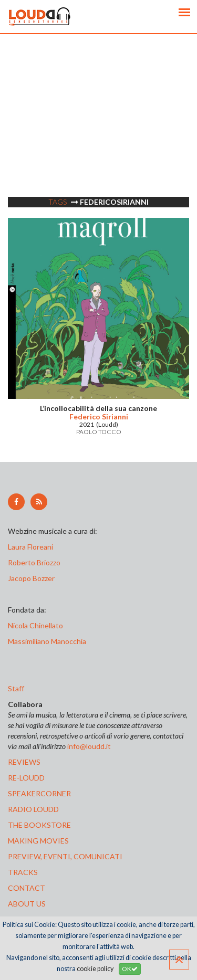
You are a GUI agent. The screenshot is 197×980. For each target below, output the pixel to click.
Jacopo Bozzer (31, 578)
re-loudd (26, 778)
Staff (16, 688)
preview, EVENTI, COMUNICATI (65, 856)
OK (130, 969)
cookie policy (95, 969)
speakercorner (39, 793)
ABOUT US (27, 904)
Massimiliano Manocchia (47, 641)
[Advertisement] (98, 133)
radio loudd (33, 809)
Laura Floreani (32, 547)
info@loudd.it (89, 746)
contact (27, 888)
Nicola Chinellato (35, 625)
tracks (23, 872)
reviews (24, 762)
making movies (38, 841)
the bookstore (39, 825)
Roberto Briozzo (34, 562)
